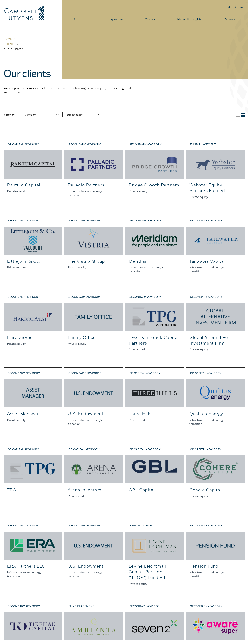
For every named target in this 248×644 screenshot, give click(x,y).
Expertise (116, 19)
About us (80, 19)
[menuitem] (80, 19)
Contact (239, 7)
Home (8, 39)
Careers (230, 19)
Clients (150, 19)
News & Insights (190, 19)
